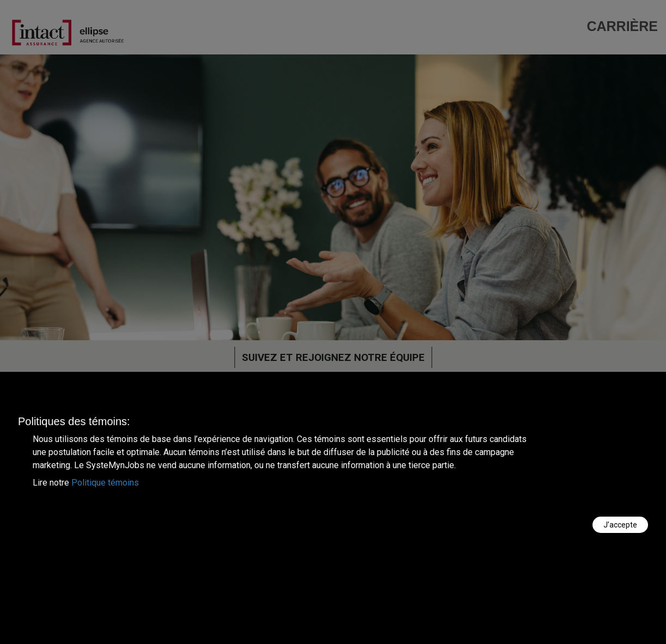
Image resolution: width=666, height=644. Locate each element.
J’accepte (620, 525)
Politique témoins (105, 483)
